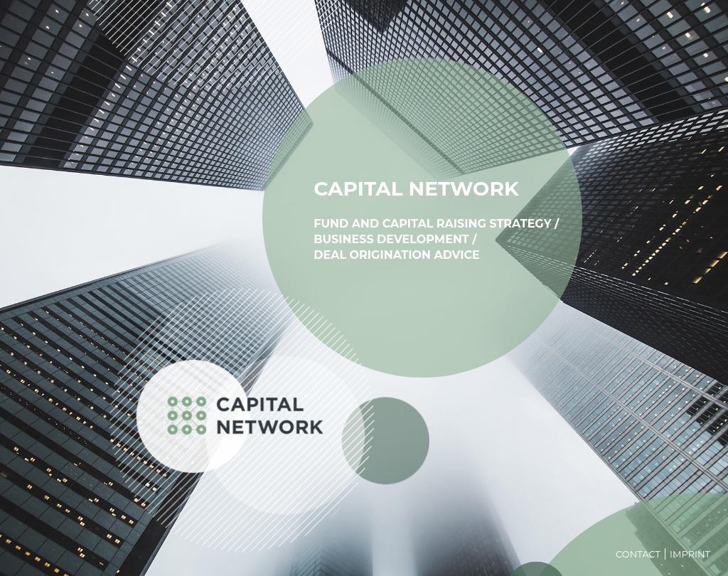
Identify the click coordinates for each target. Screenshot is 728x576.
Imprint (690, 554)
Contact (638, 554)
